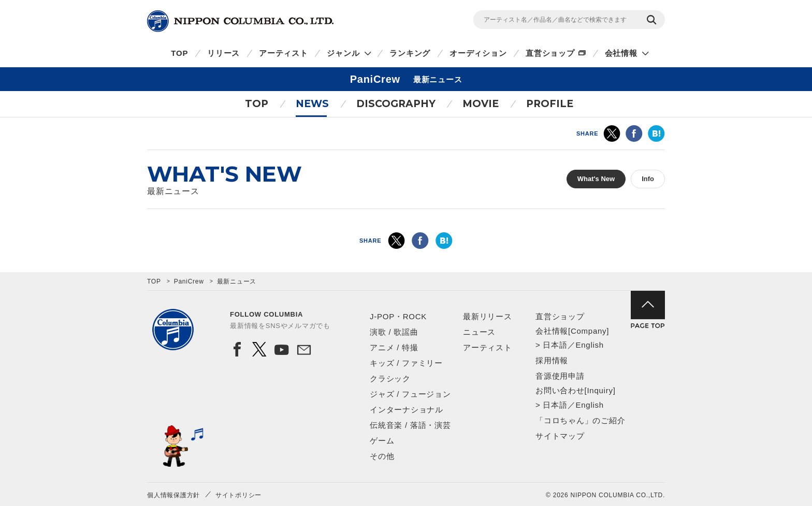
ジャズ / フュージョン (410, 394)
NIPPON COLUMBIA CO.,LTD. (240, 21)
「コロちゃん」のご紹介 (580, 420)
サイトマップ (560, 436)
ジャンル (343, 53)
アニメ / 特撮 (394, 347)
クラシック (390, 378)
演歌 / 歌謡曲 (394, 332)
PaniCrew (189, 281)
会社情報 (621, 53)
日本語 (555, 345)
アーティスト (284, 53)
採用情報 (552, 360)
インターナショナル (407, 410)
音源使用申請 (560, 376)
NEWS (312, 104)
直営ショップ (550, 53)
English (589, 345)
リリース (223, 53)
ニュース (479, 332)
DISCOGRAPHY (396, 104)
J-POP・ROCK (398, 316)
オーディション (478, 53)
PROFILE (550, 104)
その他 (382, 456)
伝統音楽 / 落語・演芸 (410, 425)
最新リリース (488, 316)
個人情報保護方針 (173, 495)
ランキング (410, 53)
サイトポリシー (238, 495)
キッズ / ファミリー (406, 363)
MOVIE (481, 104)
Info (648, 179)
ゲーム (382, 441)
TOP (179, 53)
